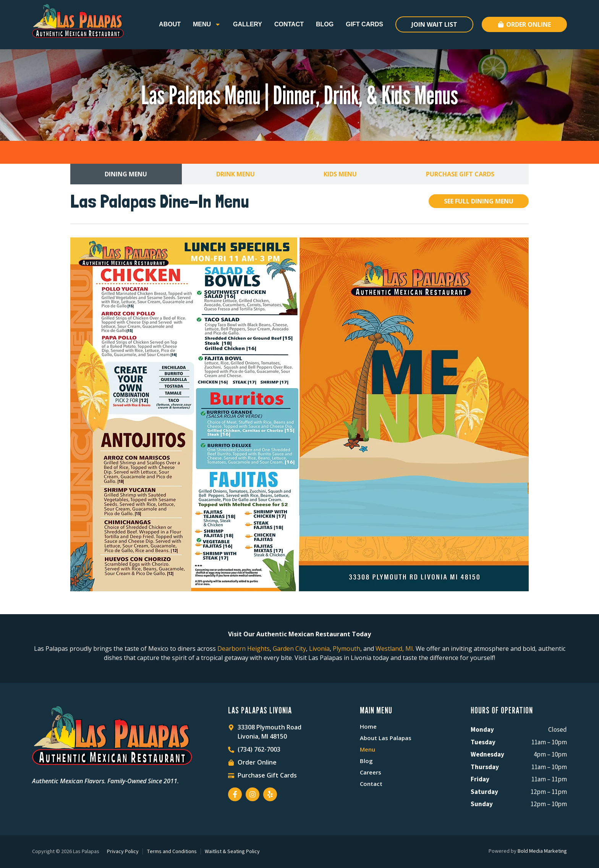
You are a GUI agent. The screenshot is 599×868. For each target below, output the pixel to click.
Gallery (248, 24)
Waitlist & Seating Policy (232, 852)
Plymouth (346, 649)
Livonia (319, 649)
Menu (207, 24)
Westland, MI (394, 649)
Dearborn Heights (244, 649)
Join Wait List (434, 24)
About (170, 24)
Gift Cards (364, 24)
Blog (325, 24)
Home (368, 726)
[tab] (126, 174)
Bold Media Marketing (542, 851)
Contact (289, 24)
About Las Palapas (386, 738)
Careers (371, 772)
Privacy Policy (123, 852)
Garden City (289, 649)
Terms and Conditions (172, 852)
